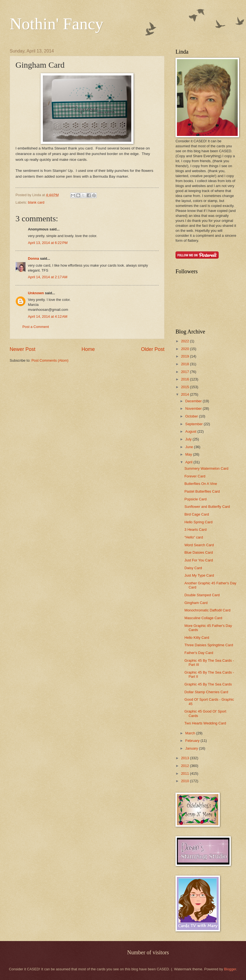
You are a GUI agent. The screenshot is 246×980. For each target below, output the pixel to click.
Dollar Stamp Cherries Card (206, 692)
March (191, 733)
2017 (185, 372)
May (189, 454)
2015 (185, 387)
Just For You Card (199, 560)
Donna (33, 258)
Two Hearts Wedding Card (205, 723)
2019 (185, 356)
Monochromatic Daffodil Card (207, 610)
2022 (185, 341)
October (192, 416)
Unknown (36, 293)
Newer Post (23, 349)
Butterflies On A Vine (201, 484)
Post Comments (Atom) (50, 360)
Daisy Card (193, 568)
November (194, 408)
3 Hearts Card (195, 530)
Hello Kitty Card (197, 638)
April (189, 462)
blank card (36, 202)
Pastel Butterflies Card (202, 491)
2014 (185, 394)
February (193, 741)
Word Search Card (199, 545)
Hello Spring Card (198, 522)
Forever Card (195, 476)
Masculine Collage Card (203, 618)
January (192, 748)
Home (88, 349)
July (189, 439)
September (194, 424)
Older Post (153, 349)
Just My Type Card (199, 575)
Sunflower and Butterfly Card (207, 507)
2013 (185, 758)
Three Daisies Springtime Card (209, 645)
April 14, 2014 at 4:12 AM (48, 316)
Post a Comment (36, 327)
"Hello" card (194, 537)
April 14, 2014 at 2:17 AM (48, 277)
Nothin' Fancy (57, 24)
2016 (185, 379)
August (191, 431)
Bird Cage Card (197, 514)
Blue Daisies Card (199, 552)
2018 (185, 364)
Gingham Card (196, 603)
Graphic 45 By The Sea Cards (208, 684)
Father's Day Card (199, 653)
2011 (185, 773)
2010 (185, 781)
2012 (185, 766)
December (194, 401)
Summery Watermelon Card (206, 468)
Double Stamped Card (202, 595)
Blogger (230, 969)
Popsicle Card (195, 499)
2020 (185, 349)
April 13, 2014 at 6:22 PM (48, 243)
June (190, 447)
